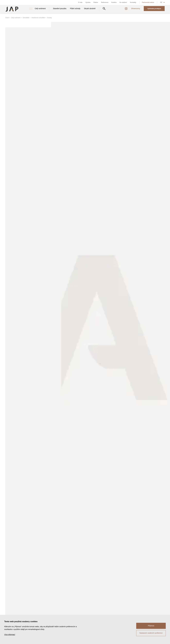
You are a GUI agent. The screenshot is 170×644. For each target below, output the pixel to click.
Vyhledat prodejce (154, 9)
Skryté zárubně (90, 8)
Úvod (7, 18)
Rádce (96, 2)
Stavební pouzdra (60, 8)
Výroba (88, 2)
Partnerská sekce (148, 2)
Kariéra (114, 2)
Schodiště (26, 18)
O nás (80, 2)
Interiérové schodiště (38, 18)
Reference (105, 2)
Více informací (10, 635)
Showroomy (136, 8)
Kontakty (133, 2)
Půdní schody (75, 8)
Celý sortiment (40, 8)
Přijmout (151, 626)
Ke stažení (123, 2)
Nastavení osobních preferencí (151, 633)
